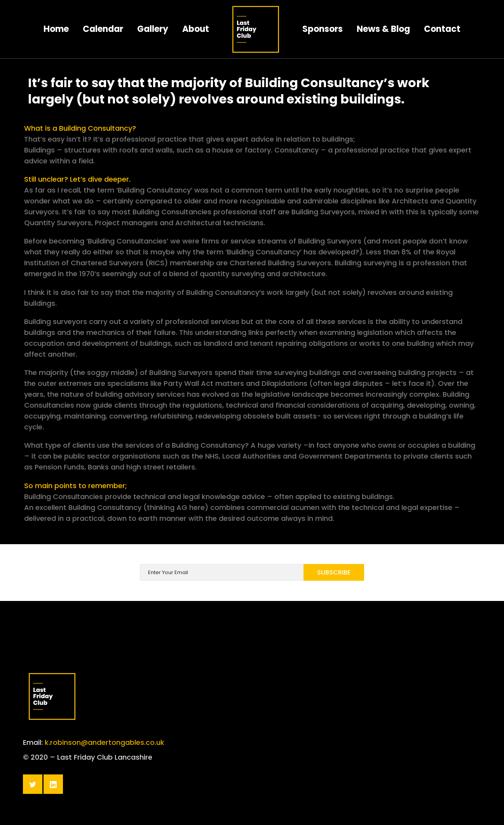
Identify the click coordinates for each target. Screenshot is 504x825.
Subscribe (334, 572)
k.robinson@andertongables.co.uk (105, 752)
